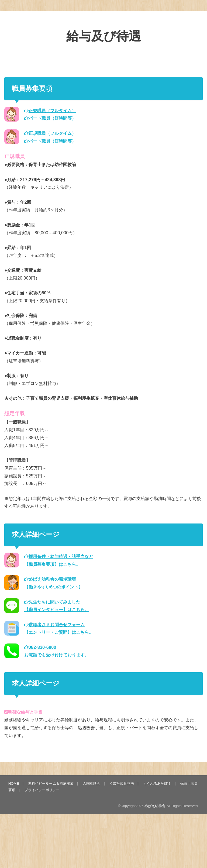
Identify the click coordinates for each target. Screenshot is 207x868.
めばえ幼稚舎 (155, 806)
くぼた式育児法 (122, 783)
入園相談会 (92, 783)
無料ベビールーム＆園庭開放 (51, 783)
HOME (14, 783)
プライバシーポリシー (42, 790)
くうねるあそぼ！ (157, 783)
